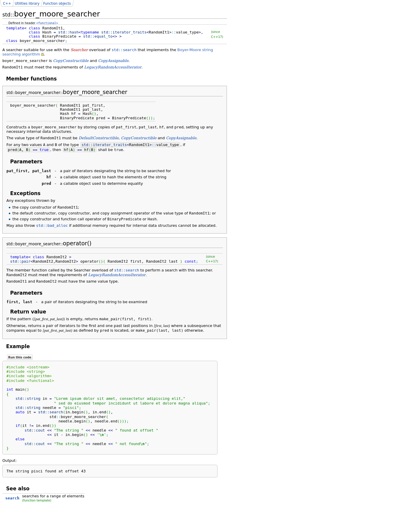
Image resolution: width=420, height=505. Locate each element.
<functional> (47, 23)
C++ (7, 4)
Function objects (57, 4)
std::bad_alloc (52, 225)
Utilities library (27, 4)
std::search (124, 50)
